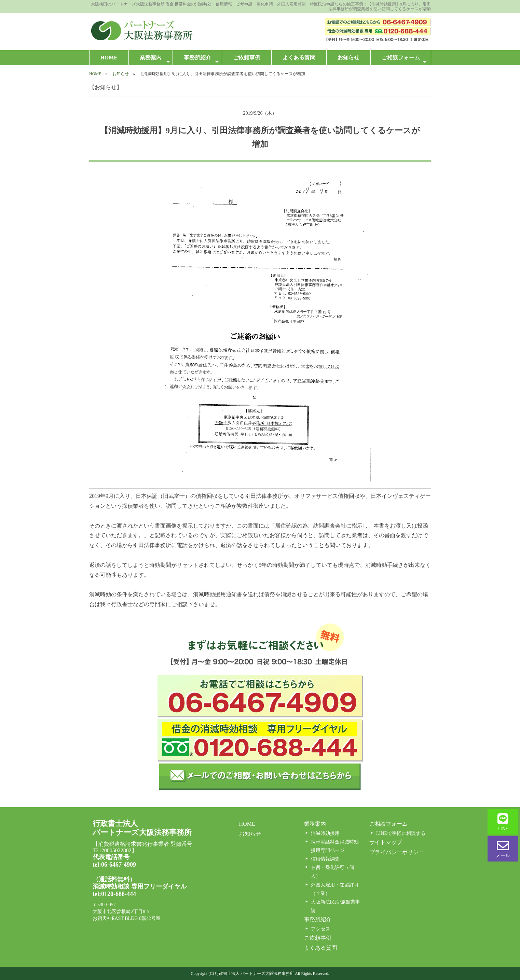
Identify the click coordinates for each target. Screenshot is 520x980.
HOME (109, 58)
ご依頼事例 (247, 58)
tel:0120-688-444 (114, 894)
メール (503, 849)
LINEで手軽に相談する (401, 833)
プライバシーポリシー (397, 852)
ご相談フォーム (404, 60)
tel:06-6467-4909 (114, 865)
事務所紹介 (201, 60)
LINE (503, 822)
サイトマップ (386, 842)
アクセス (320, 929)
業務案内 (155, 60)
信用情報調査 (325, 859)
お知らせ (348, 58)
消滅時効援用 (325, 833)
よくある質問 (299, 58)
